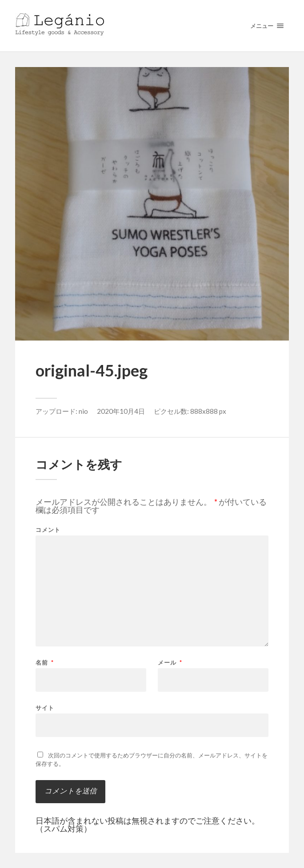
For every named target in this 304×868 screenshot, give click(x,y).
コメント (48, 530)
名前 (45, 663)
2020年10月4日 (121, 411)
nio (83, 411)
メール (170, 663)
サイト (45, 707)
